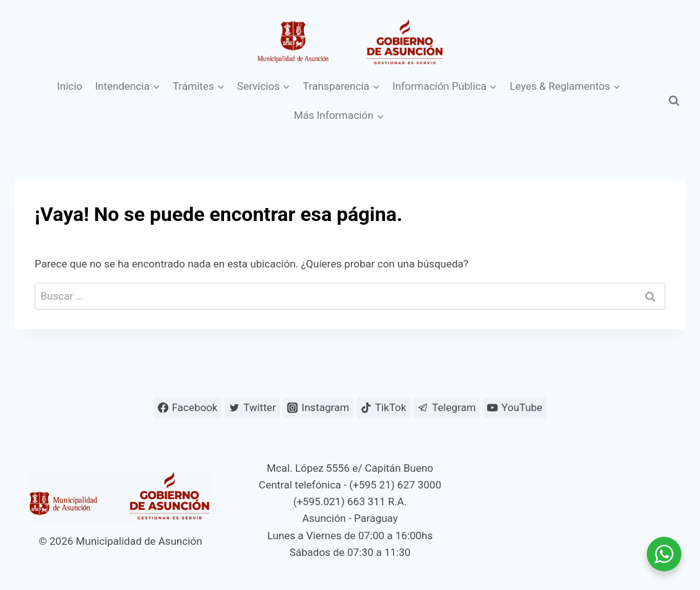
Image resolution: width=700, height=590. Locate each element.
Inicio (70, 86)
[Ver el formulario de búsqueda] (674, 101)
